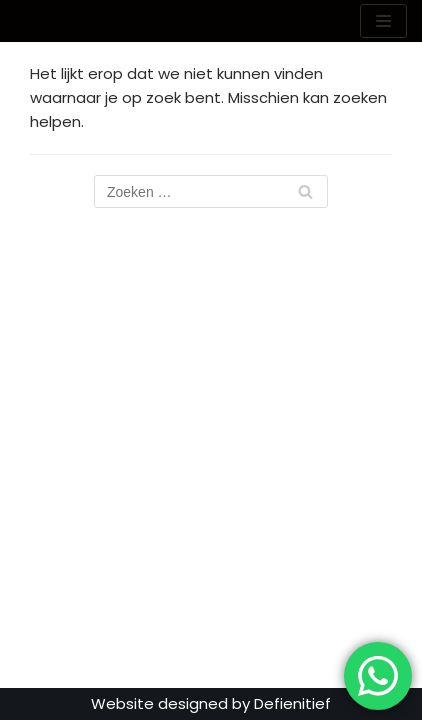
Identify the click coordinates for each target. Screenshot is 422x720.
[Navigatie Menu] (383, 21)
